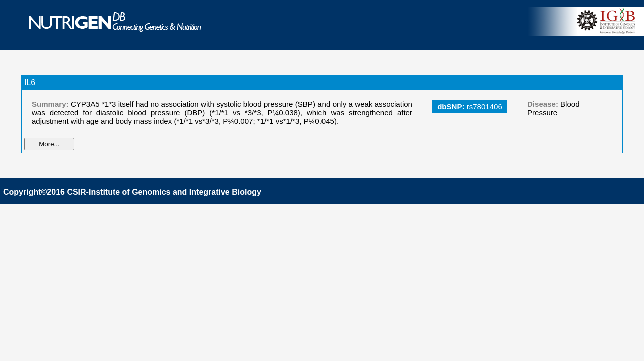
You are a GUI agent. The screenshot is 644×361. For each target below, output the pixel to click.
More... (49, 144)
